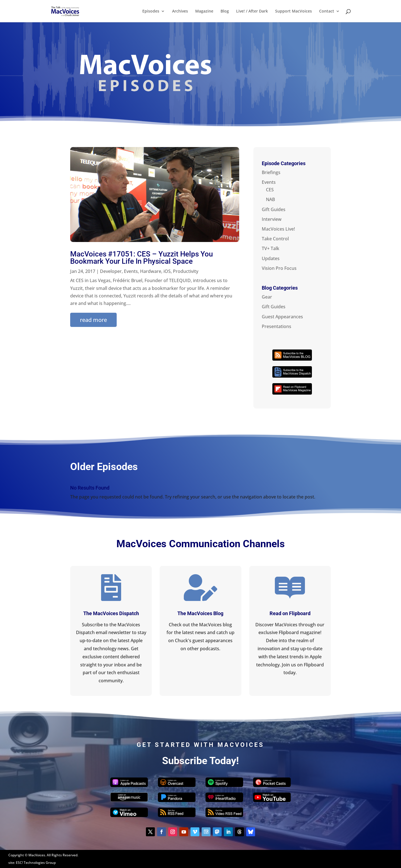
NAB (270, 199)
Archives (180, 11)
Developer (111, 271)
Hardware (151, 271)
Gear (267, 297)
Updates (271, 258)
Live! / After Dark (252, 11)
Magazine (204, 11)
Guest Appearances (282, 317)
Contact (327, 11)
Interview (272, 219)
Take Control (275, 239)
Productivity (186, 271)
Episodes (151, 11)
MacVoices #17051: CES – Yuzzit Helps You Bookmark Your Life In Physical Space (141, 258)
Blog (225, 11)
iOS (167, 271)
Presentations (277, 326)
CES (270, 190)
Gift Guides (274, 209)
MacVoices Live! (278, 229)
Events (131, 271)
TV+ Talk (271, 248)
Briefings (271, 172)
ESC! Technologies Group (36, 863)
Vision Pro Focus (279, 268)
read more (93, 320)
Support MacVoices (294, 11)
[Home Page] (71, 11)
